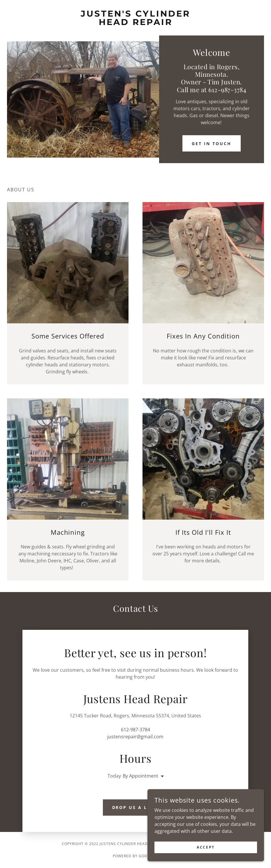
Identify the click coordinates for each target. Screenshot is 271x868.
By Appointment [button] (140, 776)
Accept (206, 847)
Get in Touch (212, 144)
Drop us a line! (136, 807)
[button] (161, 776)
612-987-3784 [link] (135, 730)
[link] (135, 23)
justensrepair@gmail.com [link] (135, 737)
